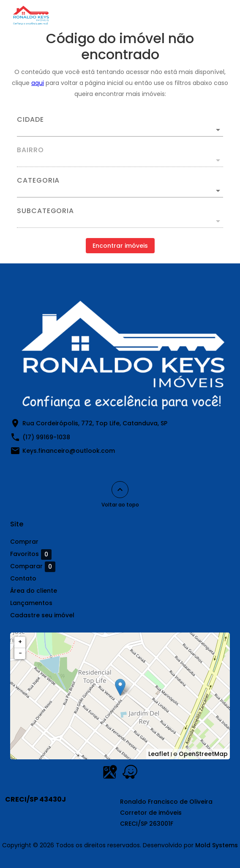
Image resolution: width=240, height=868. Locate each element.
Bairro (30, 150)
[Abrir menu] (215, 15)
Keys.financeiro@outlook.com (69, 451)
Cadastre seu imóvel (42, 615)
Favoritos (31, 554)
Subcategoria (45, 211)
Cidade (30, 120)
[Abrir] (218, 130)
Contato (23, 578)
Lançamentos (31, 603)
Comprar (24, 542)
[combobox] (120, 126)
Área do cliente (34, 591)
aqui (38, 83)
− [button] (20, 653)
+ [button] (20, 642)
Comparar (33, 567)
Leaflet (159, 754)
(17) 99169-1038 (46, 437)
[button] (120, 191)
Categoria (38, 181)
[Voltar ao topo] (120, 490)
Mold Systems (217, 845)
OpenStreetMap (203, 754)
